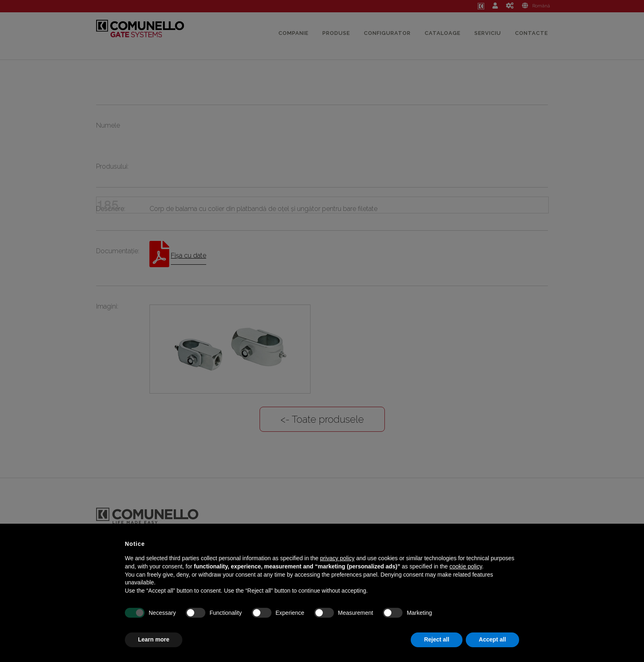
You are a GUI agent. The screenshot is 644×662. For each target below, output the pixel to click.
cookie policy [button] (466, 566)
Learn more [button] (154, 639)
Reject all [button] (436, 639)
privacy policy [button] (337, 558)
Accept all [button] (492, 639)
